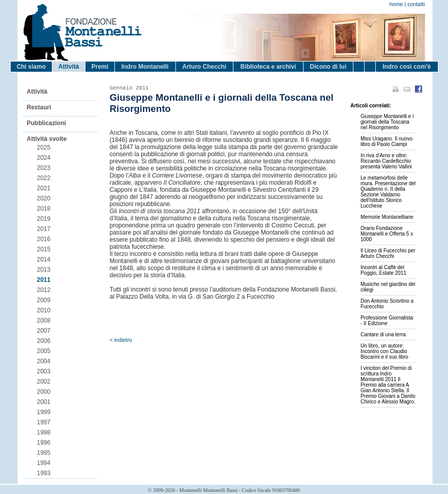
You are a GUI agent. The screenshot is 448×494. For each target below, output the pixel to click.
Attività (69, 67)
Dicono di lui (328, 67)
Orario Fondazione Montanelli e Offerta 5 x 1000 (387, 234)
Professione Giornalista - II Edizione (387, 321)
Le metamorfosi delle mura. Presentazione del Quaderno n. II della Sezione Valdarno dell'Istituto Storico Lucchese (388, 192)
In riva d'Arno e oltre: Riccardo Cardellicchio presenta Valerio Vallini (386, 161)
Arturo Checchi (204, 67)
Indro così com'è (407, 67)
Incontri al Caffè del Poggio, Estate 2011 (383, 270)
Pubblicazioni (47, 123)
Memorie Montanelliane (387, 217)
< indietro (121, 340)
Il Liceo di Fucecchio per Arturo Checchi (388, 253)
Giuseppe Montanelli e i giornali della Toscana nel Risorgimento (387, 122)
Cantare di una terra (383, 335)
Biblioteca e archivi (268, 67)
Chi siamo (31, 67)
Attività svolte (47, 139)
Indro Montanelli (145, 67)
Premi (100, 67)
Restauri (39, 107)
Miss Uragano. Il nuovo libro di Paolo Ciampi (386, 141)
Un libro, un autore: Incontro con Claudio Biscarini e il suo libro (384, 351)
